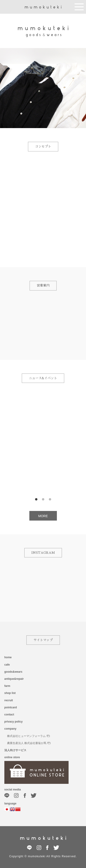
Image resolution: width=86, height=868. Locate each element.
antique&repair (14, 679)
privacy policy (14, 722)
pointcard (11, 707)
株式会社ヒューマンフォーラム (28, 736)
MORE (43, 516)
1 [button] (36, 500)
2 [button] (43, 500)
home (8, 657)
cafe (7, 665)
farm (7, 686)
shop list (10, 693)
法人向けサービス (15, 750)
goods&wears (13, 672)
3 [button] (50, 500)
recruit (9, 700)
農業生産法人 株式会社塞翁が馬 (29, 743)
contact (9, 715)
